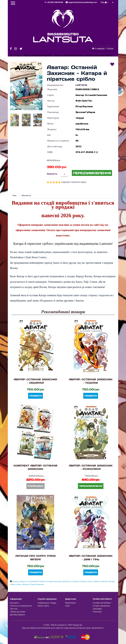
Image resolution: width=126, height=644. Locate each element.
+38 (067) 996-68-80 (54, 2)
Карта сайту (43, 606)
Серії (18, 55)
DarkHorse (66, 581)
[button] (26, 86)
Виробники (70, 603)
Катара (112, 581)
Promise (83, 581)
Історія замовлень (101, 606)
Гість (105, 2)
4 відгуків (65, 182)
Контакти (14, 603)
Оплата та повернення (21, 606)
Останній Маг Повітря (36, 581)
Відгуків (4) (26, 195)
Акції (67, 606)
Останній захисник (54, 581)
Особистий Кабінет (102, 603)
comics (89, 581)
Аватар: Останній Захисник (37, 55)
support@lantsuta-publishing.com (81, 2)
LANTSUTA (81, 85)
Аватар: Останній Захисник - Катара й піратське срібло (83, 55)
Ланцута (23, 581)
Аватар (16, 581)
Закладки (97, 609)
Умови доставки (18, 612)
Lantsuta (75, 581)
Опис (14, 195)
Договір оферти (17, 615)
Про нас (14, 609)
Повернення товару (47, 603)
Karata (13, 584)
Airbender (104, 581)
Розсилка (97, 612)
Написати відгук (79, 182)
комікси (96, 581)
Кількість (52, 174)
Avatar (19, 584)
